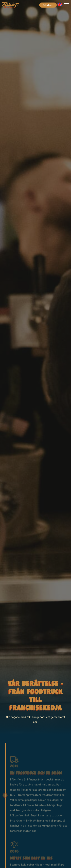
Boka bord (48, 5)
